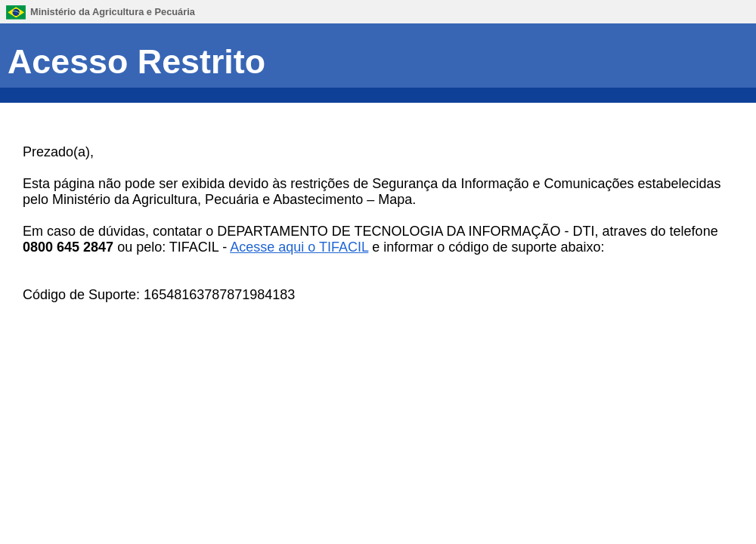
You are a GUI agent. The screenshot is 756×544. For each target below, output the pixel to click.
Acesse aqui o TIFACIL (299, 247)
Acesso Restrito (136, 61)
